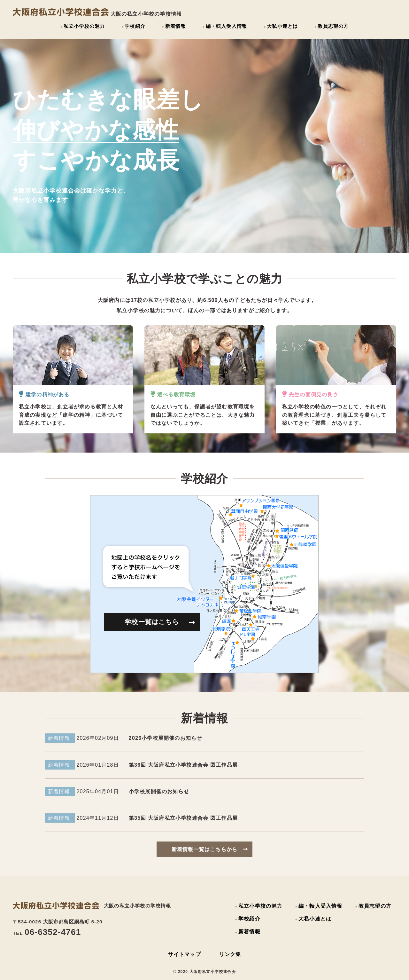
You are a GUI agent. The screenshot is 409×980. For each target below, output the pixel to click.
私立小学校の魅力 (84, 26)
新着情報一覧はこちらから (210, 849)
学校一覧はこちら (160, 622)
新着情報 (176, 26)
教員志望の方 (333, 26)
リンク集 (230, 954)
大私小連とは (282, 26)
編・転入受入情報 (227, 26)
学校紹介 (135, 26)
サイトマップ (185, 954)
